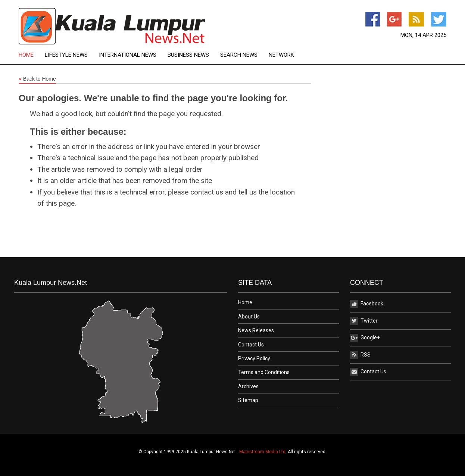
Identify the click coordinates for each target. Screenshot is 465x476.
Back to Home (37, 79)
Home (26, 55)
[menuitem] (32, 55)
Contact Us (251, 345)
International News (128, 55)
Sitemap (248, 400)
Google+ (365, 338)
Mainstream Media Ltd (262, 452)
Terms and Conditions (264, 372)
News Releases (256, 330)
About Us (249, 317)
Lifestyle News (66, 55)
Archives (248, 386)
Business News (188, 55)
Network (281, 55)
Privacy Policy (254, 358)
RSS (360, 355)
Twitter (364, 321)
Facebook (367, 304)
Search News (239, 55)
